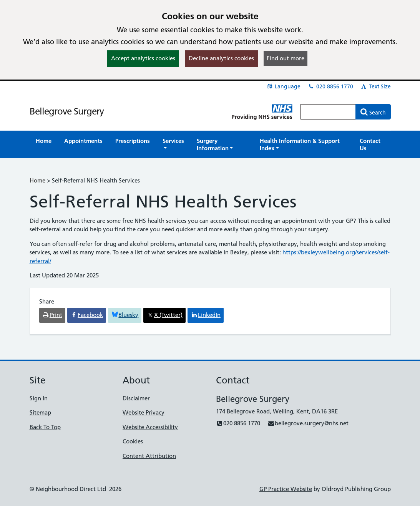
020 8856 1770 (330, 86)
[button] (173, 144)
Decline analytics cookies (221, 58)
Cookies (133, 441)
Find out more (286, 58)
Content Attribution (149, 456)
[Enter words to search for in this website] (328, 112)
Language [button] (283, 86)
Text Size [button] (376, 86)
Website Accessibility (150, 427)
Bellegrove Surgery (67, 111)
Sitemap (40, 412)
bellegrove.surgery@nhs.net (308, 423)
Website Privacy (144, 412)
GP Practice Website (286, 489)
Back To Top (45, 427)
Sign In (39, 398)
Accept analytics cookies (143, 58)
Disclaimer (136, 398)
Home (37, 180)
